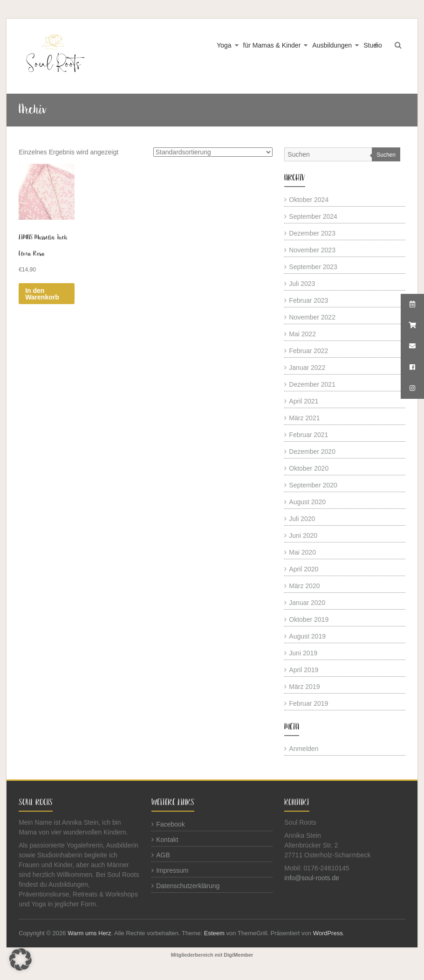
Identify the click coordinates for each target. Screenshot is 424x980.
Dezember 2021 (312, 384)
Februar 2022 (308, 351)
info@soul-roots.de (312, 878)
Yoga (224, 45)
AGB (163, 855)
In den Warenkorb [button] (42, 294)
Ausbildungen (332, 45)
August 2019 (307, 636)
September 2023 (313, 267)
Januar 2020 (307, 603)
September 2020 (313, 485)
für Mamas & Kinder (272, 45)
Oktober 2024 (309, 200)
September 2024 (313, 216)
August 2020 (307, 502)
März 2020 (304, 586)
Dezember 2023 (312, 233)
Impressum (172, 870)
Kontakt (167, 840)
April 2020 (304, 569)
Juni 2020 (303, 535)
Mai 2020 (302, 552)
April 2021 (304, 401)
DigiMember (238, 955)
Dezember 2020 (312, 452)
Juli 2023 (302, 284)
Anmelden (304, 749)
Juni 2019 (303, 653)
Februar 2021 (308, 435)
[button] (21, 959)
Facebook (170, 824)
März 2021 (304, 418)
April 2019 (304, 670)
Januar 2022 (307, 368)
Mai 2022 (302, 334)
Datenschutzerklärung (188, 886)
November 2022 (312, 317)
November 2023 (312, 250)
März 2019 (304, 687)
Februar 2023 (308, 300)
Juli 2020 (302, 519)
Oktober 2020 (309, 468)
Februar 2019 (308, 703)
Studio (373, 45)
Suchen (386, 155)
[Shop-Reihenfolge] (213, 152)
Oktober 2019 (309, 619)
